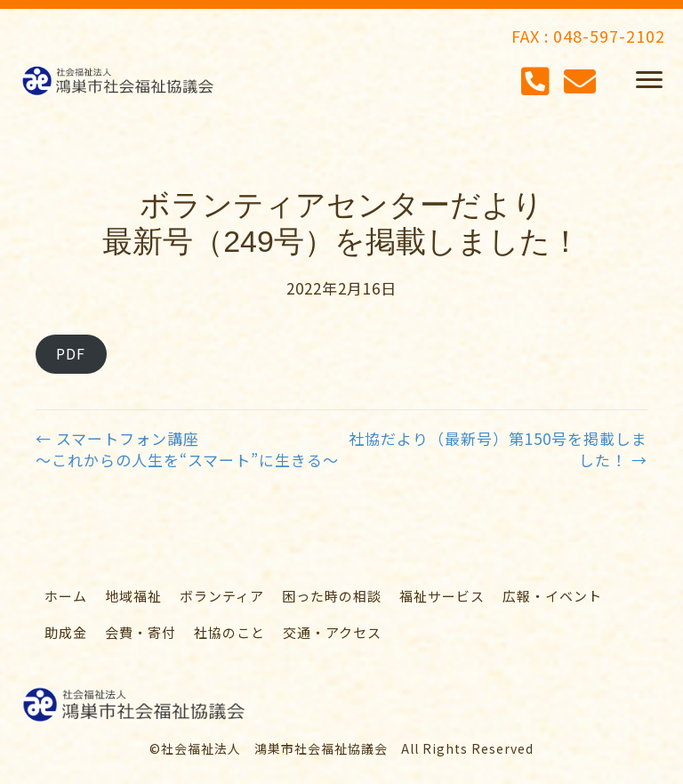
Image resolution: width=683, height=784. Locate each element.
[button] (649, 80)
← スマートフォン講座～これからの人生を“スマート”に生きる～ (187, 449)
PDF (71, 353)
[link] (66, 596)
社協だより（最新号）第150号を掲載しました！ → (498, 449)
